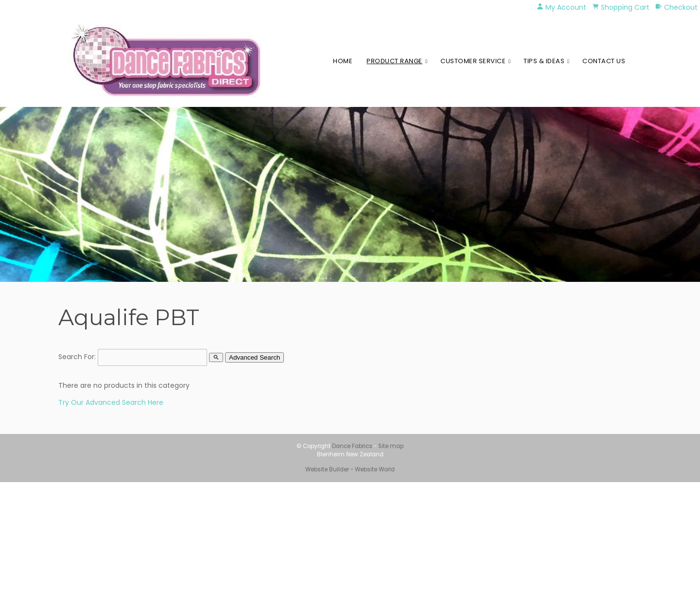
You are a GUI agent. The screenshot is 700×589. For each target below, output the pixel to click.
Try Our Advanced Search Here (111, 402)
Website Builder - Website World (350, 469)
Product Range (394, 61)
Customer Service (473, 61)
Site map (391, 446)
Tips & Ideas (544, 61)
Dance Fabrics (352, 446)
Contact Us (604, 61)
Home (343, 61)
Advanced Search (254, 357)
